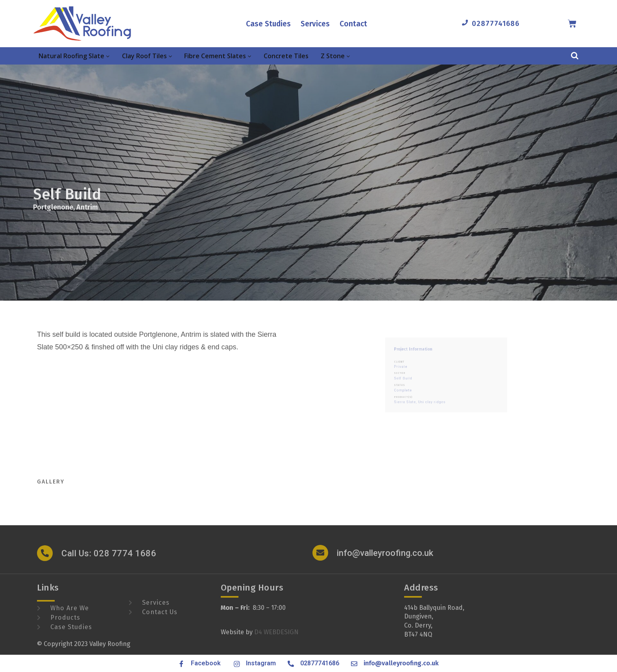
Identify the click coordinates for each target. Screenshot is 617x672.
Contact (353, 24)
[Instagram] (236, 664)
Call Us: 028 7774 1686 (109, 559)
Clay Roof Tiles (147, 56)
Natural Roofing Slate (74, 56)
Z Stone (335, 56)
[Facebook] (181, 664)
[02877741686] (465, 23)
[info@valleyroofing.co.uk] (320, 559)
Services (315, 24)
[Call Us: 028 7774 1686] (45, 559)
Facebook (206, 663)
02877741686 (496, 24)
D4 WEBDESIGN (276, 638)
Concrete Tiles (286, 56)
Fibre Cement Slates (218, 56)
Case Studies (268, 24)
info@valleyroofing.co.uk (385, 559)
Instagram (261, 663)
